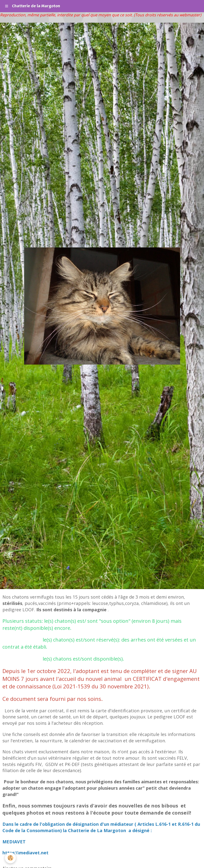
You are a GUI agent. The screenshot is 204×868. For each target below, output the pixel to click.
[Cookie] (10, 858)
